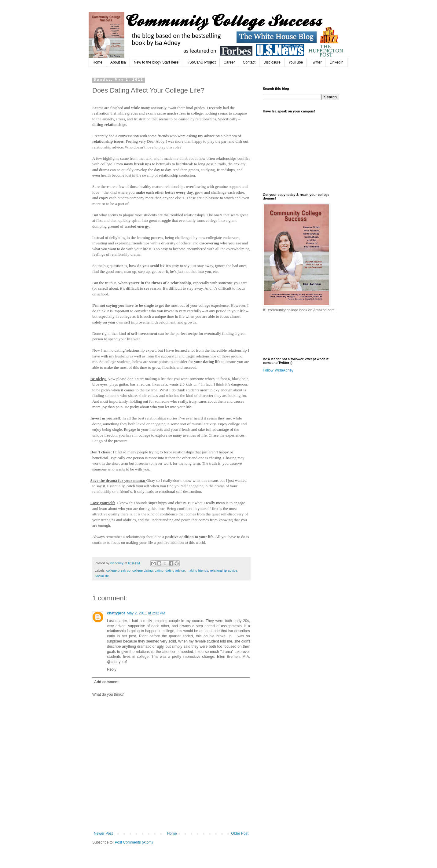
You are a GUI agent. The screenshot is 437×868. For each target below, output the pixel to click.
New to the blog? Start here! (157, 62)
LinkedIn (336, 62)
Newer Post (103, 833)
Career (229, 62)
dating (159, 570)
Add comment (106, 682)
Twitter (316, 62)
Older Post (240, 833)
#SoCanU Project (202, 62)
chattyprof (116, 613)
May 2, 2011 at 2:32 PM (146, 613)
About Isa (118, 62)
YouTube (296, 62)
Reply (112, 669)
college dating (143, 570)
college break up (118, 570)
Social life (102, 576)
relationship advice (224, 570)
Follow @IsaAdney (278, 370)
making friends (197, 570)
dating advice (175, 570)
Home (97, 62)
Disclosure (272, 62)
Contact (249, 62)
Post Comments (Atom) (134, 842)
